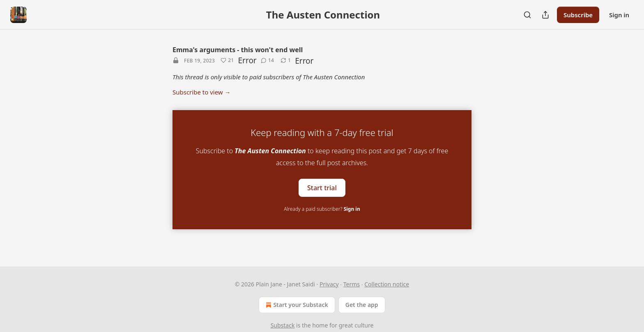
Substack (283, 325)
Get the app (362, 305)
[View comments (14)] (267, 60)
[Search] (527, 15)
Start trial (322, 187)
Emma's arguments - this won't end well (238, 50)
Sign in (619, 15)
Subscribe (578, 15)
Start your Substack (296, 305)
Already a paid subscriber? (322, 209)
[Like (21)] (227, 60)
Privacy (329, 284)
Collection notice (387, 284)
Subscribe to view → (202, 92)
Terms (352, 284)
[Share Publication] (545, 15)
